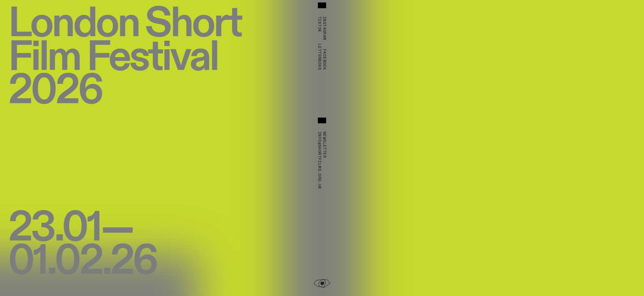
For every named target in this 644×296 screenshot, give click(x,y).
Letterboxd (320, 57)
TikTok (320, 24)
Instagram (324, 28)
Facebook (324, 59)
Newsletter (324, 145)
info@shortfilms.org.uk (320, 161)
